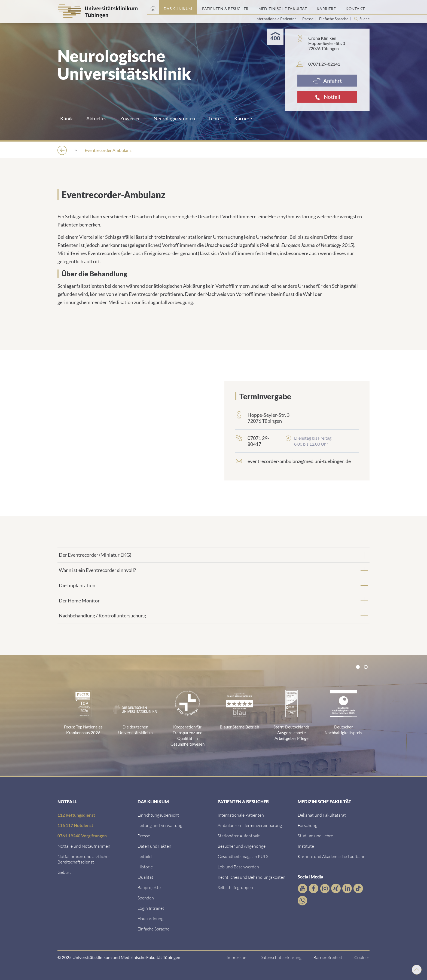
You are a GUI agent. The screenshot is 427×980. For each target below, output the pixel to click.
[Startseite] (153, 7)
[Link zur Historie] (145, 866)
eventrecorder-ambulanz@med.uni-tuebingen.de (299, 461)
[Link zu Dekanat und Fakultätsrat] (322, 814)
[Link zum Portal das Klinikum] (178, 7)
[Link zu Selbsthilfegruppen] (235, 887)
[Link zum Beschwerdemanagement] (238, 866)
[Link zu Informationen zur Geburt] (64, 872)
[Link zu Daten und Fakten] (154, 845)
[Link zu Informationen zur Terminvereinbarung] (250, 825)
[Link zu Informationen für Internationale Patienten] (241, 814)
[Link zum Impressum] (237, 957)
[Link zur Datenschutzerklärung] (281, 957)
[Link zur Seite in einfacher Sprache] (153, 928)
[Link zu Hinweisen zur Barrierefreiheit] (328, 957)
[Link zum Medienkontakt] (144, 835)
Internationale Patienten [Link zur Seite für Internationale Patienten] (276, 19)
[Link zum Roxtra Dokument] (150, 918)
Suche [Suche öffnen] (365, 19)
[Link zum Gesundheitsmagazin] (243, 856)
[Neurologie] (210, 150)
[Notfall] (327, 97)
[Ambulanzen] (250, 150)
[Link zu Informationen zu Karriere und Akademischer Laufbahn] (332, 856)
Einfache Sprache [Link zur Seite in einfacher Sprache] (334, 19)
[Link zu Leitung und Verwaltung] (160, 825)
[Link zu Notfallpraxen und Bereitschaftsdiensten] (84, 858)
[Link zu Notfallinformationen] (84, 845)
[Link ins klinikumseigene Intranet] (151, 907)
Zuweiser (130, 118)
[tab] (213, 554)
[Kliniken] (175, 150)
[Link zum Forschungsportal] (307, 825)
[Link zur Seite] (146, 897)
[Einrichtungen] (137, 150)
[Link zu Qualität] (145, 876)
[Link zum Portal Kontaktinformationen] (355, 7)
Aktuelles (96, 118)
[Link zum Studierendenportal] (315, 835)
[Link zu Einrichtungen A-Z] (158, 814)
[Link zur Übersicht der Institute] (306, 845)
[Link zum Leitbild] (145, 856)
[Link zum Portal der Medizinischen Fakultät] (283, 7)
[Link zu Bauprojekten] (149, 887)
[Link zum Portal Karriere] (326, 7)
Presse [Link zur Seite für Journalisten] (308, 19)
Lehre (215, 118)
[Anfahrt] (327, 81)
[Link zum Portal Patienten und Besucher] (225, 7)
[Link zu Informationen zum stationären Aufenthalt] (239, 835)
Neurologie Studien (174, 118)
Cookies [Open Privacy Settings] (362, 957)
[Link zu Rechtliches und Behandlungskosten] (251, 876)
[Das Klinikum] (94, 150)
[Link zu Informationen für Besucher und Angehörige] (242, 845)
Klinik (66, 118)
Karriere (243, 118)
